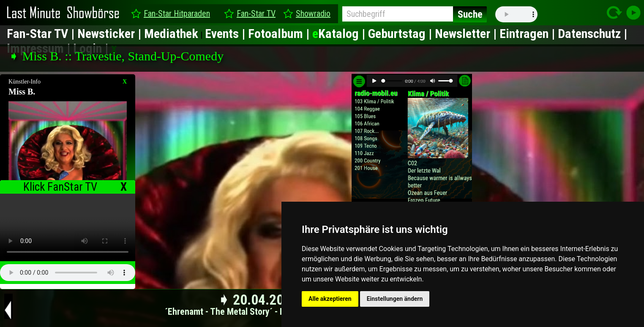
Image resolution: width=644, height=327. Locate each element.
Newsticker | (111, 34)
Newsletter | (467, 34)
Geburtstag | (401, 34)
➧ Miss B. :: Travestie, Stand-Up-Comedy (116, 56)
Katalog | (340, 34)
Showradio (313, 14)
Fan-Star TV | (42, 34)
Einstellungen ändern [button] (395, 299)
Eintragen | (529, 34)
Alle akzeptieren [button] (330, 299)
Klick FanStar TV (60, 187)
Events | (226, 34)
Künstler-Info (25, 82)
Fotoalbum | (280, 34)
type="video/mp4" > (68, 227)
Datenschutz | (592, 34)
